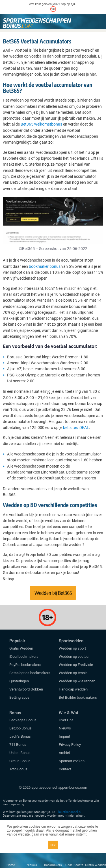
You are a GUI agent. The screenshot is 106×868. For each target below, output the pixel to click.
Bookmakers (53, 865)
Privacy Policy (70, 745)
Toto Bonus (18, 769)
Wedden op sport (72, 648)
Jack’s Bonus (20, 736)
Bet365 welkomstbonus (41, 124)
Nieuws (65, 728)
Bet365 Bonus (20, 728)
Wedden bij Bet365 (53, 593)
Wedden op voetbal (74, 657)
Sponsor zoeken (72, 761)
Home (11, 865)
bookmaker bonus (45, 266)
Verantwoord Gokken (26, 689)
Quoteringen (19, 681)
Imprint (64, 736)
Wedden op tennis (73, 673)
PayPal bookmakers (26, 665)
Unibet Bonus (20, 753)
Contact (65, 769)
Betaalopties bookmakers (30, 673)
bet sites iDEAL (76, 428)
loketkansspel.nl (70, 812)
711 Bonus (18, 745)
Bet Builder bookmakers (78, 697)
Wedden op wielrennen (77, 681)
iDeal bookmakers (24, 657)
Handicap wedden (73, 689)
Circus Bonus (20, 761)
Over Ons (66, 720)
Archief (65, 753)
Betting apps (19, 697)
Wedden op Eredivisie (76, 665)
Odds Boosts (74, 865)
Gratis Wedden (21, 648)
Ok (53, 845)
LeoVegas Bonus (23, 720)
